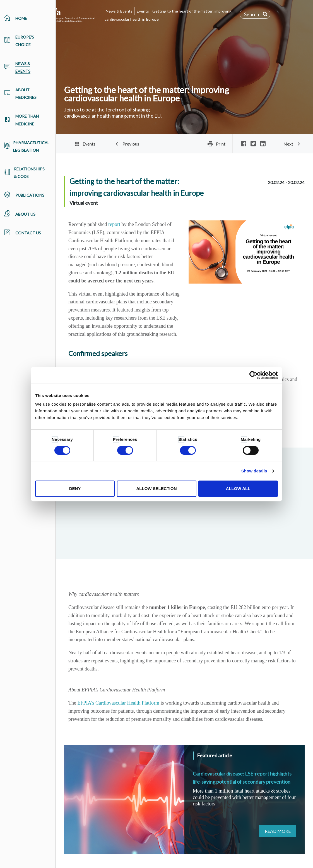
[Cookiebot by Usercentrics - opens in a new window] (253, 375)
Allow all (238, 488)
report (114, 224)
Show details (254, 471)
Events (143, 11)
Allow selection (157, 488)
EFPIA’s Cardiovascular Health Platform (118, 703)
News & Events (119, 11)
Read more (278, 831)
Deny (75, 488)
